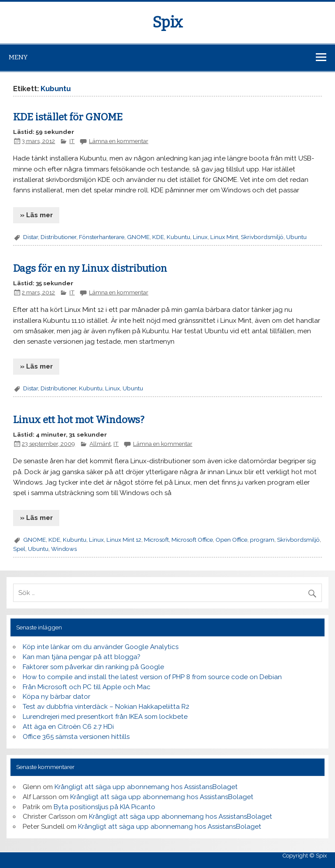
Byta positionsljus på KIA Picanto (104, 807)
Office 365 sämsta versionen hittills (76, 737)
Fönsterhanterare (102, 237)
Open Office (231, 540)
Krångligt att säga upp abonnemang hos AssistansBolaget (146, 787)
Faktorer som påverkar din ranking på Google (93, 667)
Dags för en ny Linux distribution (90, 268)
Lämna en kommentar (119, 141)
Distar (31, 237)
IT (72, 141)
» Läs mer (36, 215)
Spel (19, 549)
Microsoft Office (192, 540)
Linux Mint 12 (124, 540)
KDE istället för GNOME (68, 117)
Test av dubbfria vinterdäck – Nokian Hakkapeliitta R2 (106, 707)
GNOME (138, 237)
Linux (200, 237)
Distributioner (58, 237)
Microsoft (156, 540)
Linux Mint (224, 237)
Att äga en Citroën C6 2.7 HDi (68, 727)
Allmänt (100, 444)
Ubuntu (296, 237)
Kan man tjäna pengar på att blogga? (82, 657)
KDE (158, 237)
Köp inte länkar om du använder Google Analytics (101, 647)
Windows (64, 549)
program (262, 540)
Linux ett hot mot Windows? (79, 420)
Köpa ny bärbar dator (56, 697)
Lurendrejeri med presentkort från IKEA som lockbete (105, 717)
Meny (18, 57)
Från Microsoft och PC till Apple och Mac (87, 687)
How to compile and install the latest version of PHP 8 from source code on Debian (152, 677)
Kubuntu (178, 237)
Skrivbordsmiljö (262, 237)
